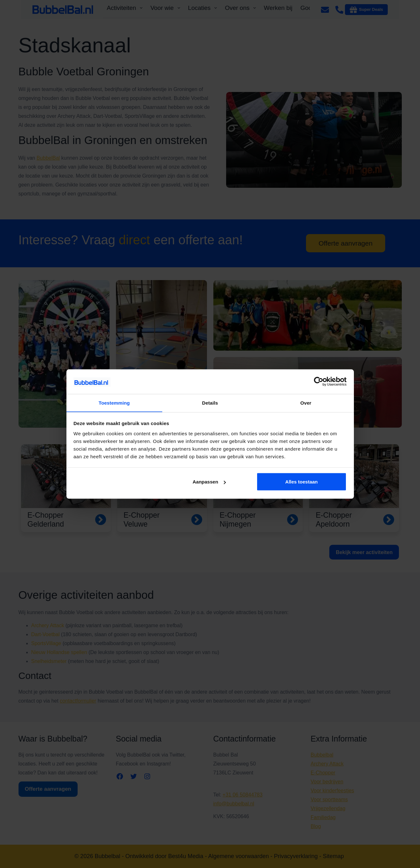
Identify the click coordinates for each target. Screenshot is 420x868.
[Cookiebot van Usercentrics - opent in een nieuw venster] (319, 381)
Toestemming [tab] (114, 403)
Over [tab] (306, 403)
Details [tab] (210, 403)
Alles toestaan (302, 482)
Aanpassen (209, 482)
